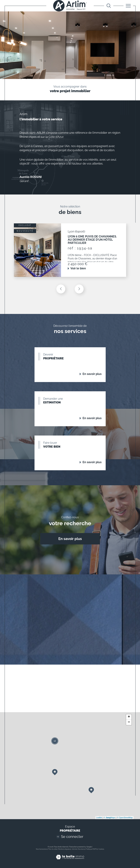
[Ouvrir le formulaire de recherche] (109, 6)
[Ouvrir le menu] (128, 6)
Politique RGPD (91, 849)
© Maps (110, 818)
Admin (74, 849)
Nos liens (81, 849)
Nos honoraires (41, 849)
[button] (79, 289)
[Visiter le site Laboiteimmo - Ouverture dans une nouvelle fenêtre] (70, 861)
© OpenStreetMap (125, 818)
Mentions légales (64, 849)
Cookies (101, 849)
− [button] (129, 722)
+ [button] (129, 717)
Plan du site (52, 849)
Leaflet (99, 818)
